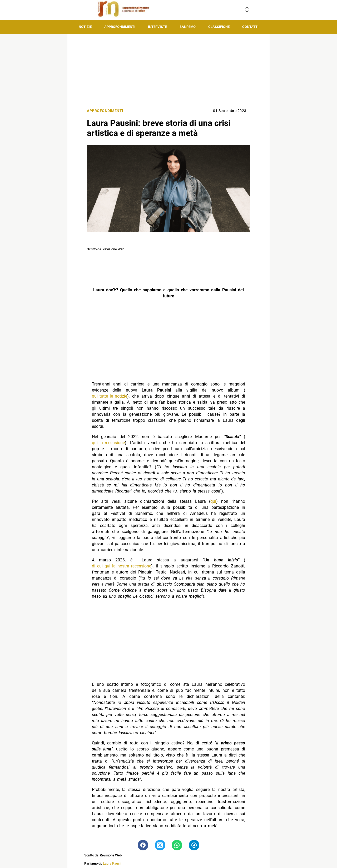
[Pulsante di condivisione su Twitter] (160, 845)
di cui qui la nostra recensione (122, 566)
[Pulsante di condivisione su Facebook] (143, 845)
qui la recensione (108, 443)
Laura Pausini (113, 863)
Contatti (250, 27)
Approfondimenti (120, 27)
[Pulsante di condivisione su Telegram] (194, 845)
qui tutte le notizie (110, 396)
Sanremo (188, 27)
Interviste (157, 27)
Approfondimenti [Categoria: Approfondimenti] (105, 111)
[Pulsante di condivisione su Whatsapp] (177, 845)
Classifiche (219, 27)
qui (213, 501)
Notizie (85, 27)
